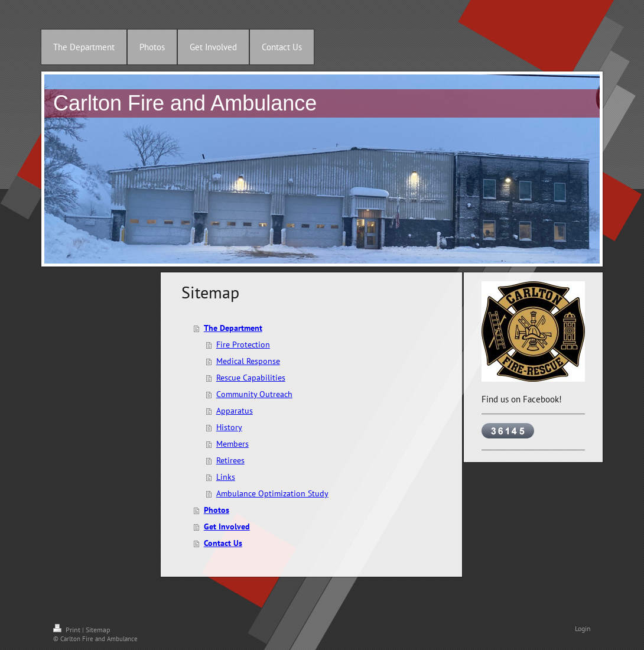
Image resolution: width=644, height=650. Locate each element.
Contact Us (223, 543)
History (229, 427)
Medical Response (248, 361)
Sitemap (98, 630)
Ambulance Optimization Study (272, 493)
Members (232, 444)
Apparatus (235, 411)
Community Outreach (254, 394)
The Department (233, 328)
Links (226, 477)
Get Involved (227, 526)
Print (68, 630)
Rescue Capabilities (251, 378)
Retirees (230, 460)
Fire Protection (243, 344)
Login (583, 628)
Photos (217, 510)
